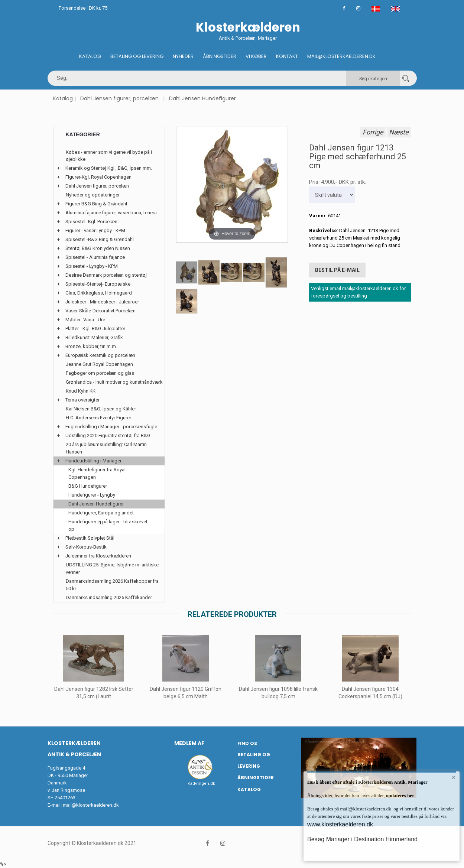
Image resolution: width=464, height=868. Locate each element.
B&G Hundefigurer (88, 486)
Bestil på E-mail (337, 270)
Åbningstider (220, 56)
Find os (247, 743)
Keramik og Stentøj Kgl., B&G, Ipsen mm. (109, 168)
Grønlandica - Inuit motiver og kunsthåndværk (114, 382)
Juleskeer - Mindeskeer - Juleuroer (102, 302)
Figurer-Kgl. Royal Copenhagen (98, 177)
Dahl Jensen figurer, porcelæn (119, 98)
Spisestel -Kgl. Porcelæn (91, 222)
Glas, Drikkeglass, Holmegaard (99, 293)
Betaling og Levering (137, 56)
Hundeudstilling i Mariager (93, 461)
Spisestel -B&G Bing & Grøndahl (100, 239)
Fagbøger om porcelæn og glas (100, 373)
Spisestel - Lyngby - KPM (92, 266)
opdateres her (400, 795)
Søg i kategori (373, 79)
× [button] (454, 777)
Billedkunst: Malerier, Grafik (94, 337)
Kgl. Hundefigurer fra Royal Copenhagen (97, 473)
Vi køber (256, 56)
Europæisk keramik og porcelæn (100, 355)
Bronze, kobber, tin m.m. (91, 346)
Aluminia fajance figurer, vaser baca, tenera (111, 213)
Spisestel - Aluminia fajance (95, 257)
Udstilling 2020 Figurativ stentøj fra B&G (108, 435)
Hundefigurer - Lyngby (92, 495)
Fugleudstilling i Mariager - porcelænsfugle (111, 427)
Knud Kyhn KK (81, 391)
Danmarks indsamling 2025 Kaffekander (109, 597)
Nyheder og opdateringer (93, 195)
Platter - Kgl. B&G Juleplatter (95, 329)
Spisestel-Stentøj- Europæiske (98, 284)
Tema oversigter (82, 400)
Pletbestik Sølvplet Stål (90, 538)
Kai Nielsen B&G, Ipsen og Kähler (101, 409)
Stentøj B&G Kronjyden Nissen (98, 248)
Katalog (90, 56)
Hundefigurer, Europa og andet (101, 513)
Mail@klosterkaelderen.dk (341, 56)
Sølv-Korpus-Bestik (86, 547)
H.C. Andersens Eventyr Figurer (98, 418)
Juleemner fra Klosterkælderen (98, 556)
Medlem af (189, 743)
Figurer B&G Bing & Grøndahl (96, 204)
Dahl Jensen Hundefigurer (202, 98)
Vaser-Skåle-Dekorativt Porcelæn (100, 311)
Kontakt (287, 56)
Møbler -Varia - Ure (85, 320)
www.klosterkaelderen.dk (340, 824)
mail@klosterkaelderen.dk (91, 805)
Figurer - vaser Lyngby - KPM (95, 230)
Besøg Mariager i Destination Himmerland (362, 839)
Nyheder (183, 56)
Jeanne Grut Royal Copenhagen (99, 364)
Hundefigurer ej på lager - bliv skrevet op (108, 525)
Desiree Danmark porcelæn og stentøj (106, 275)
